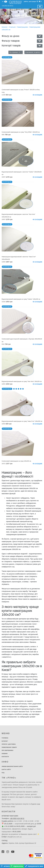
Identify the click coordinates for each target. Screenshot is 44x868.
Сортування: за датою (33, 52)
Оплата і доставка (9, 744)
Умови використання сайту (12, 766)
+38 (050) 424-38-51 (7, 6)
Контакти (5, 757)
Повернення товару (9, 747)
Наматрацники (23, 27)
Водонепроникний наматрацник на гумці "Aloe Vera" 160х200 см (22, 381)
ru (3, 1)
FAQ (3, 773)
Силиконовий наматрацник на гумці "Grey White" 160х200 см (21, 132)
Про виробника (8, 750)
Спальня (12, 27)
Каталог (5, 27)
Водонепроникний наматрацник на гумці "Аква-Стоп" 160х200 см (22, 421)
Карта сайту (6, 769)
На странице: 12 (15, 52)
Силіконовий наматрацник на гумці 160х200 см (16, 461)
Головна (5, 738)
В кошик (37, 95)
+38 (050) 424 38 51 (17, 818)
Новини (5, 754)
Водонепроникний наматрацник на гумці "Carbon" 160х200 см (21, 299)
